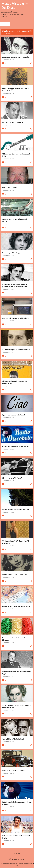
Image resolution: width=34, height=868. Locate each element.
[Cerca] (27, 4)
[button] (31, 63)
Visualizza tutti (7, 34)
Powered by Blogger (17, 859)
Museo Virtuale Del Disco (13, 6)
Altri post (17, 853)
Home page (5, 24)
